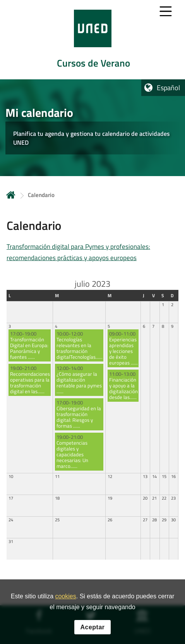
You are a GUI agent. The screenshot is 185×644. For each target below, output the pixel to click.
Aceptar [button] (92, 627)
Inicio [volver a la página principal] (11, 195)
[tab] (92, 40)
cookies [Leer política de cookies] (65, 596)
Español (168, 88)
